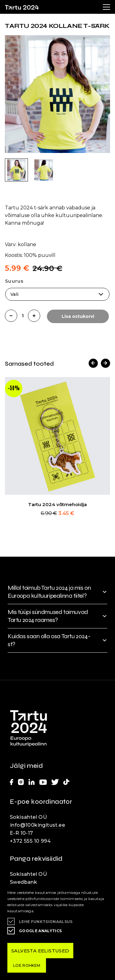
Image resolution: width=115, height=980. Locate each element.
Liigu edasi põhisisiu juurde (8, 1)
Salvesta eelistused (40, 951)
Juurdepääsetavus (11, 1)
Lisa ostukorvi (78, 316)
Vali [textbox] (15, 294)
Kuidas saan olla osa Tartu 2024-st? (49, 640)
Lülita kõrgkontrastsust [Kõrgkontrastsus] (9, 5)
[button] (93, 363)
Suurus (14, 281)
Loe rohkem (27, 965)
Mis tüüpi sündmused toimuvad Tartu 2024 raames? (48, 616)
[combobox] (57, 294)
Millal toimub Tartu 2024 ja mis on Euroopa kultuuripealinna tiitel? (49, 592)
